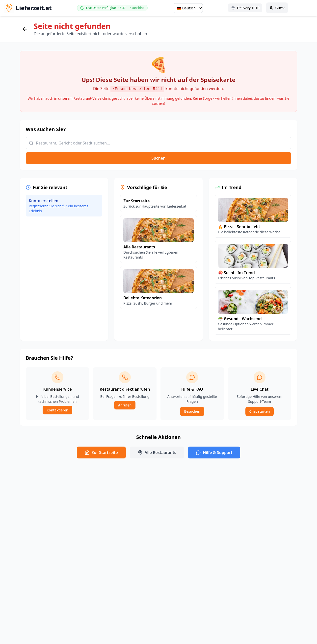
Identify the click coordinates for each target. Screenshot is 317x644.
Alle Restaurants (157, 453)
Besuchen (192, 411)
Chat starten (260, 411)
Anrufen (125, 405)
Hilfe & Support (214, 453)
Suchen (159, 158)
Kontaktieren (57, 410)
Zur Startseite (101, 453)
